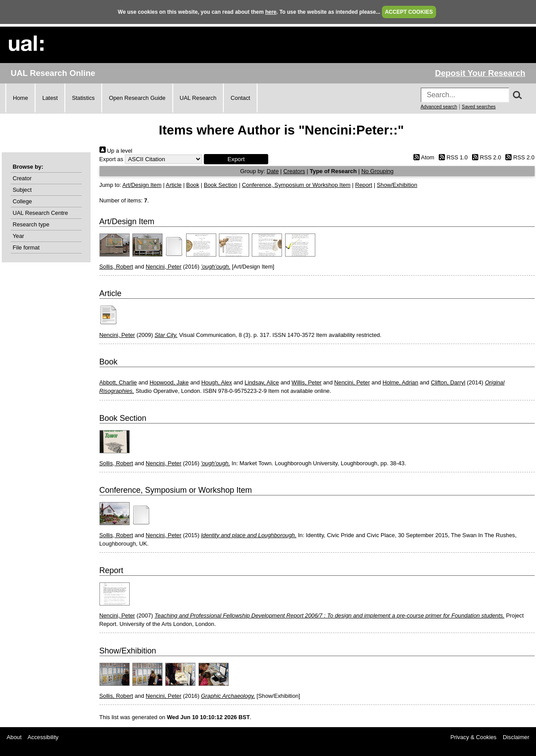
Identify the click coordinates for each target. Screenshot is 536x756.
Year (19, 236)
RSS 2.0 (485, 157)
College (22, 201)
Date (273, 171)
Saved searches (479, 107)
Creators (294, 171)
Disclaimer (516, 737)
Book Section (220, 185)
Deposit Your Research (480, 73)
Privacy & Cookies (473, 737)
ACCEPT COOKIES (409, 12)
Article (174, 185)
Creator (22, 178)
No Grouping (378, 171)
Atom (423, 157)
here (271, 12)
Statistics (83, 98)
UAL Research (198, 98)
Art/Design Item (142, 185)
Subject (22, 190)
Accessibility (43, 737)
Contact (240, 98)
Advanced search (439, 107)
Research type (31, 224)
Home (20, 98)
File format (26, 247)
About (14, 737)
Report (364, 185)
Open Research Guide (137, 98)
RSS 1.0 (452, 157)
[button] (236, 159)
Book (193, 185)
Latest (50, 98)
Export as (111, 159)
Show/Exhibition (397, 185)
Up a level (116, 151)
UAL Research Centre (41, 213)
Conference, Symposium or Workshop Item (296, 185)
